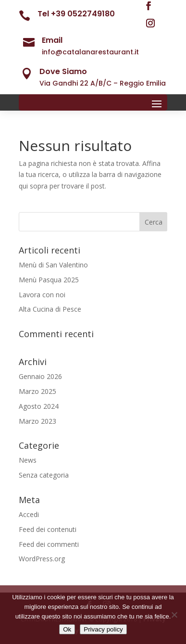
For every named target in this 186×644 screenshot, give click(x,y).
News (28, 460)
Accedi (29, 514)
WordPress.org (42, 559)
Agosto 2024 (39, 406)
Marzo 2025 (37, 391)
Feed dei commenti (49, 544)
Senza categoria (44, 475)
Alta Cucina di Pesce (50, 309)
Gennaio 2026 (40, 376)
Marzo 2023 (37, 421)
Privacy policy (103, 629)
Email (52, 40)
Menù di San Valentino (53, 265)
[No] (174, 615)
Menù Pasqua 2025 (49, 280)
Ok (67, 629)
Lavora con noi (42, 295)
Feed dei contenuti (48, 529)
